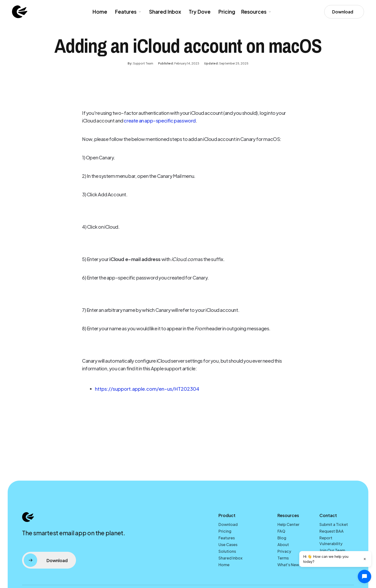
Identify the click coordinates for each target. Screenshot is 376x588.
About (283, 544)
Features (227, 538)
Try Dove (200, 12)
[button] (128, 12)
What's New (288, 565)
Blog (282, 538)
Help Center (288, 524)
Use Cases (228, 544)
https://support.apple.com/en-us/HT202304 (147, 389)
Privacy (284, 551)
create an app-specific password (160, 120)
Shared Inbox (165, 12)
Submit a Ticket (334, 524)
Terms (283, 558)
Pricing (227, 12)
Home (100, 12)
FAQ (281, 531)
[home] (20, 12)
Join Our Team (332, 550)
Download (228, 524)
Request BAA (332, 531)
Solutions (227, 551)
